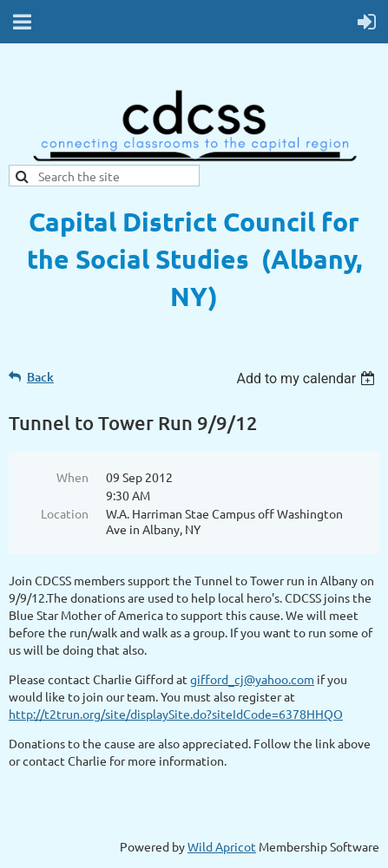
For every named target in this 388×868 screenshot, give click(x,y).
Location (65, 513)
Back (40, 377)
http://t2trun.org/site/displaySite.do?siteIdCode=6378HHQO (176, 714)
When (72, 477)
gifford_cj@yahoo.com (252, 679)
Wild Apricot (222, 846)
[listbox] (308, 379)
